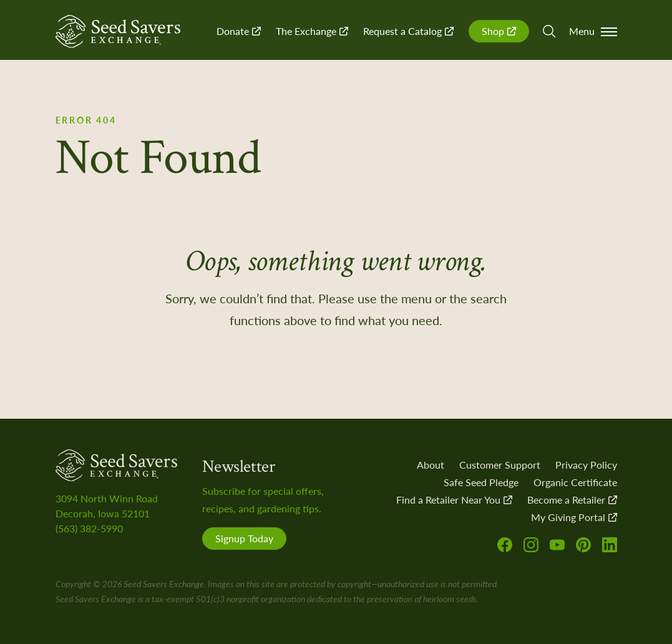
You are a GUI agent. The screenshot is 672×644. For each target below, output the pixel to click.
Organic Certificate (575, 482)
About (431, 465)
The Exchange (312, 31)
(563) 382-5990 (89, 528)
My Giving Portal (574, 517)
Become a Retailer (572, 500)
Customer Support (500, 465)
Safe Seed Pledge (481, 482)
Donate (239, 31)
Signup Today (244, 538)
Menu (593, 31)
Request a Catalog (408, 31)
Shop (499, 31)
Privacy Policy (586, 465)
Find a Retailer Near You (454, 500)
